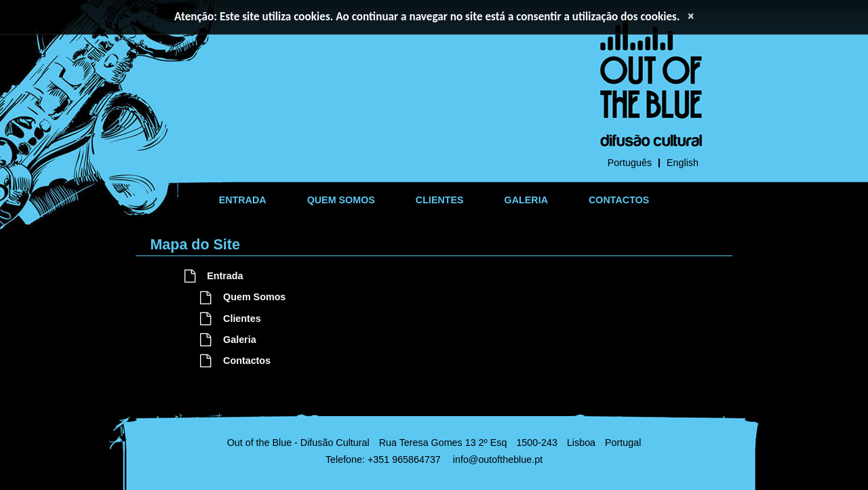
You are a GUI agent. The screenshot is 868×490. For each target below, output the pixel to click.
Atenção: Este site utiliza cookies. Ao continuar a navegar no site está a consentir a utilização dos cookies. (427, 17)
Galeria (228, 340)
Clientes (230, 319)
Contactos (235, 361)
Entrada (214, 276)
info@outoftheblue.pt (498, 460)
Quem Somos (243, 297)
